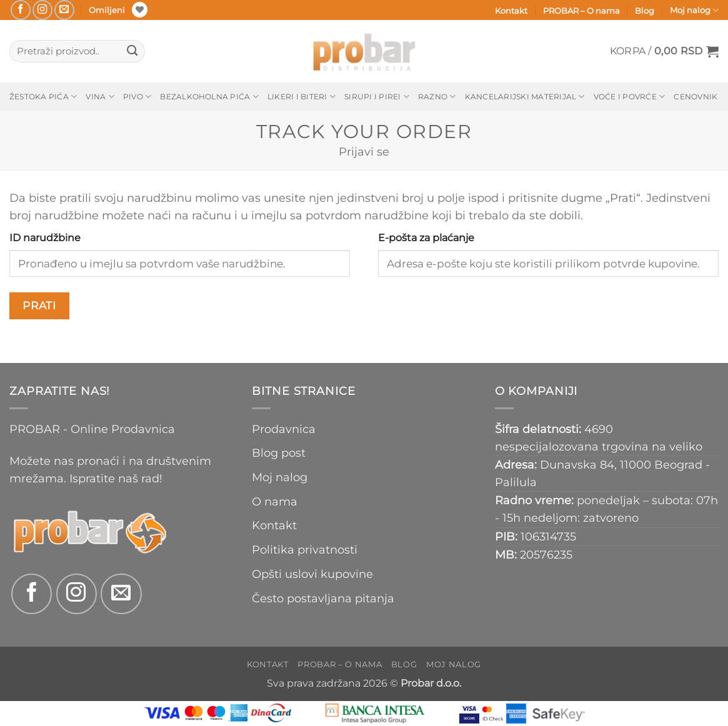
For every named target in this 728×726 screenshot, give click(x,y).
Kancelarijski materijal (525, 97)
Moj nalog (694, 10)
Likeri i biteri (302, 97)
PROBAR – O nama (581, 11)
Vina (100, 97)
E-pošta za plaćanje (426, 238)
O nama (275, 501)
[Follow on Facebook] (21, 10)
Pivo (137, 97)
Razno (437, 97)
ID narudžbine (45, 238)
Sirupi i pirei (377, 97)
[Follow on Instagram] (42, 10)
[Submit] (132, 52)
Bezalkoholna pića (209, 97)
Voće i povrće (630, 97)
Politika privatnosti (305, 549)
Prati (39, 305)
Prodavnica (284, 429)
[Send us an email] (64, 10)
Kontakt (511, 11)
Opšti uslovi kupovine (312, 574)
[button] (664, 51)
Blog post (279, 453)
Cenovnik (696, 97)
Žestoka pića (43, 97)
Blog (645, 11)
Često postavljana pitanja (323, 598)
